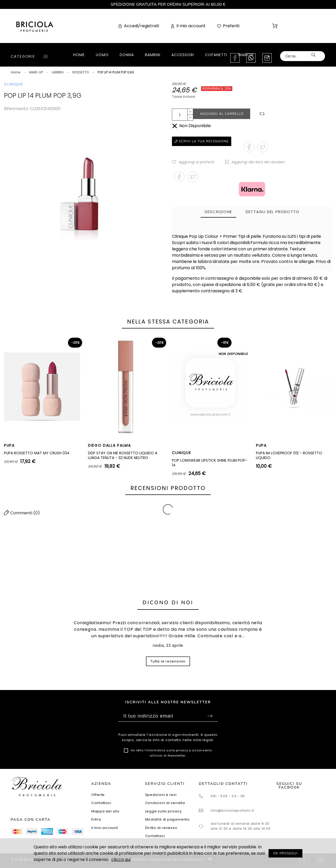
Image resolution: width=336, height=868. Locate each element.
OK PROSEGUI (285, 853)
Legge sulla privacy (164, 811)
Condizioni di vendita (165, 803)
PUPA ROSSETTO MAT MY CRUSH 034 (37, 453)
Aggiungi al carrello (222, 114)
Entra (96, 819)
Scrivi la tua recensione (202, 141)
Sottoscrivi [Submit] (210, 716)
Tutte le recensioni (168, 661)
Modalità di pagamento (167, 819)
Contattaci (101, 803)
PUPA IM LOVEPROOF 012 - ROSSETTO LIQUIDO (289, 455)
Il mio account (105, 828)
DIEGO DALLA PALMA (109, 445)
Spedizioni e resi (161, 795)
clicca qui (121, 859)
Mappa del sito (106, 811)
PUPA (9, 445)
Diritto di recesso (161, 828)
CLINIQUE (14, 84)
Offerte (98, 795)
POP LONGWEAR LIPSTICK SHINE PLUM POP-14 (210, 463)
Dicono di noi (168, 603)
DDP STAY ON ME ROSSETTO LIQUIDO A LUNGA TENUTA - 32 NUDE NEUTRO (123, 455)
